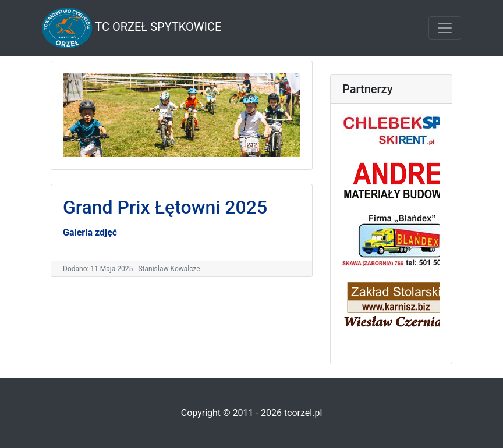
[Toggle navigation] (445, 28)
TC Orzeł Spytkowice (132, 28)
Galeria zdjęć (90, 232)
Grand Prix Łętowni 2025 (165, 207)
